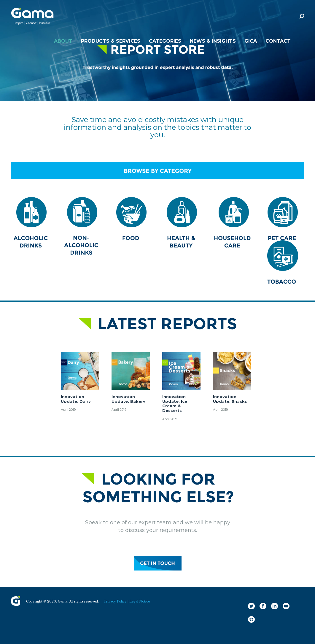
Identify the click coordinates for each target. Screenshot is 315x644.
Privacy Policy (115, 601)
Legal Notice (140, 601)
